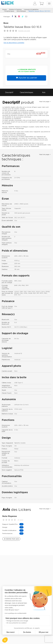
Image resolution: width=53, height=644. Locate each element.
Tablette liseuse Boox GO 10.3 (39, 11)
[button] (5, 640)
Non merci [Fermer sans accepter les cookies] (10, 632)
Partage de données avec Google (17, 621)
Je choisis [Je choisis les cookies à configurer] (27, 632)
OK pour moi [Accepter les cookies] (44, 632)
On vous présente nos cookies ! (17, 623)
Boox (6, 23)
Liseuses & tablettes (31, 9)
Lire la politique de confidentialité (16, 613)
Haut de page (45, 102)
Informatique (21, 11)
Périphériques (9, 11)
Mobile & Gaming (15, 9)
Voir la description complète (14, 43)
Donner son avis (24, 31)
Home (5, 9)
